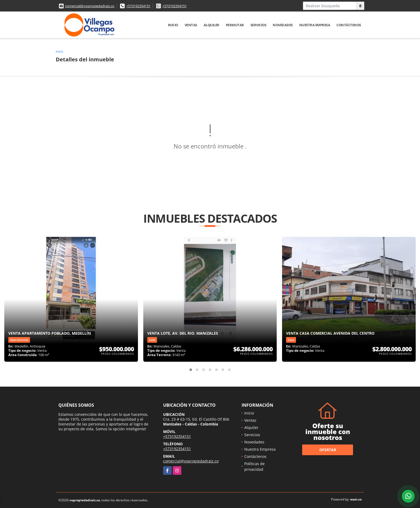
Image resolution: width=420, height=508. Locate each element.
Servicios (258, 25)
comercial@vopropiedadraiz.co (90, 6)
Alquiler (211, 25)
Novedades (283, 25)
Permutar (235, 25)
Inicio (173, 25)
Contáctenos (349, 25)
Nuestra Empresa (315, 25)
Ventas (191, 25)
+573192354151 (138, 6)
